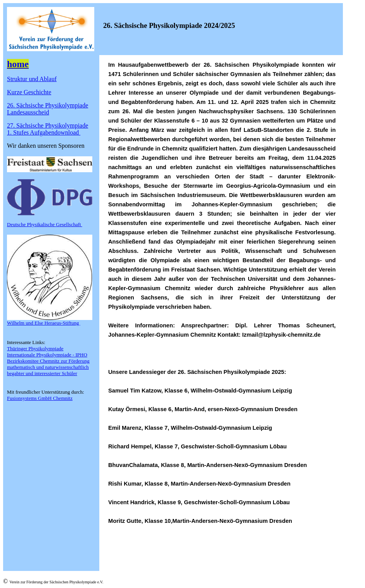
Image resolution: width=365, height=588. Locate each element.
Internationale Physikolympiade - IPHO (47, 355)
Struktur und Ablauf (32, 79)
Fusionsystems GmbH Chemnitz (40, 398)
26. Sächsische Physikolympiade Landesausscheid (48, 109)
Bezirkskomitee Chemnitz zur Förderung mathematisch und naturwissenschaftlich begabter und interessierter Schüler (48, 367)
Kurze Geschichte (29, 92)
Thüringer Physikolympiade (35, 348)
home (18, 64)
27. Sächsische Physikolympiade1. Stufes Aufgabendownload (48, 129)
